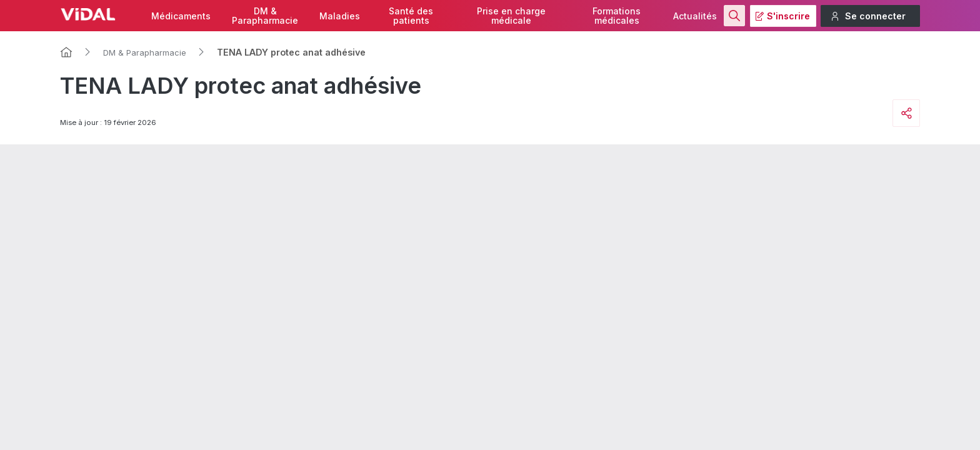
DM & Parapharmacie (145, 52)
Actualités (695, 16)
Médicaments (181, 16)
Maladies (340, 16)
